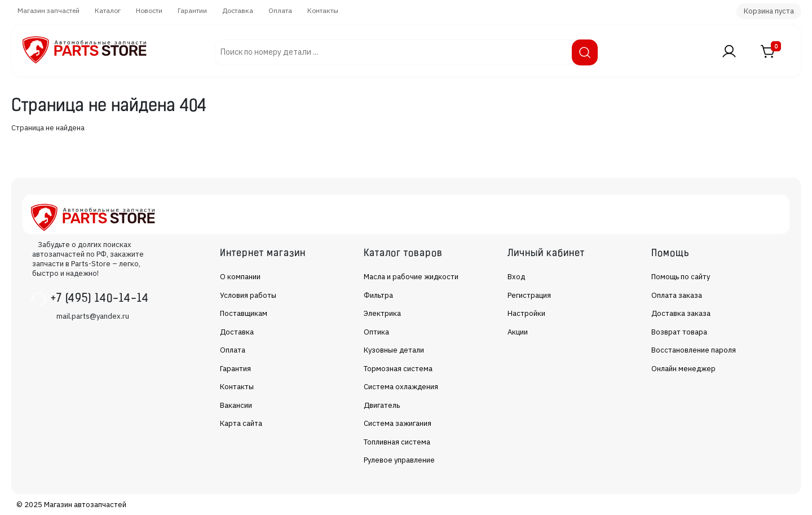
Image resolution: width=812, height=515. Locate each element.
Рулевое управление (399, 460)
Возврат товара (679, 332)
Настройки (526, 313)
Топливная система (397, 442)
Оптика (376, 332)
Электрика (382, 313)
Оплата (280, 10)
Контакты (323, 10)
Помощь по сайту (681, 277)
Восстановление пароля (694, 350)
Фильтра (378, 295)
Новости (149, 10)
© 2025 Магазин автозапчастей (71, 505)
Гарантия (235, 369)
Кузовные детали (394, 350)
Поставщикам (244, 313)
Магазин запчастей (48, 10)
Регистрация (529, 295)
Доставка (238, 10)
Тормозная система (398, 369)
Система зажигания (398, 423)
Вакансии (236, 405)
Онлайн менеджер (683, 369)
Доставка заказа (681, 313)
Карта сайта (241, 423)
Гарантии (192, 10)
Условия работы (248, 295)
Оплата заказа (677, 295)
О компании (240, 277)
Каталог (108, 10)
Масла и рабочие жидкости (411, 277)
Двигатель (382, 405)
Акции (518, 332)
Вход (516, 277)
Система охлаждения (401, 387)
